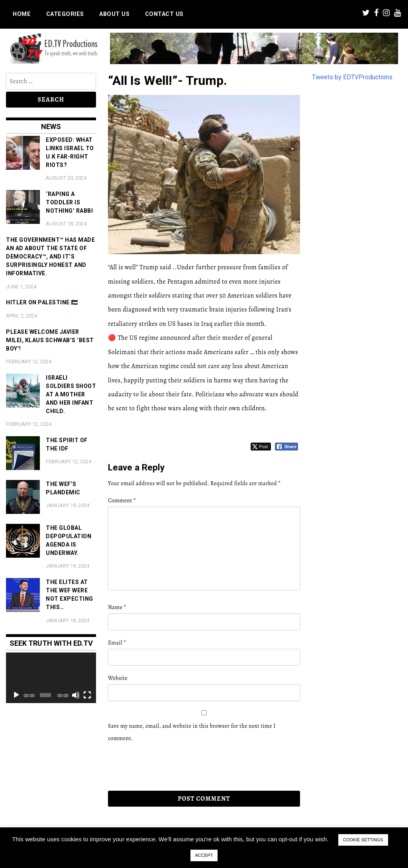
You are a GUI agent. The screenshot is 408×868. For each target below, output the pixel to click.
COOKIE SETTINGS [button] (363, 840)
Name (117, 607)
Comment (122, 501)
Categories (65, 14)
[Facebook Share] (286, 447)
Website (118, 678)
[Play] (16, 695)
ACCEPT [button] (204, 855)
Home (22, 14)
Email (117, 643)
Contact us (164, 14)
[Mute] (76, 695)
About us (114, 14)
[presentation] (163, 767)
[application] (51, 678)
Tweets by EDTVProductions (352, 77)
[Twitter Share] (261, 447)
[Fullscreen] (87, 695)
